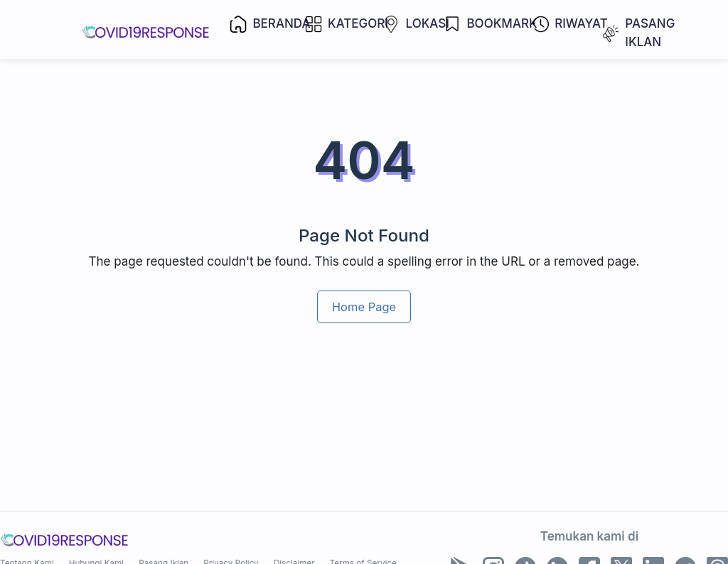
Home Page (364, 307)
